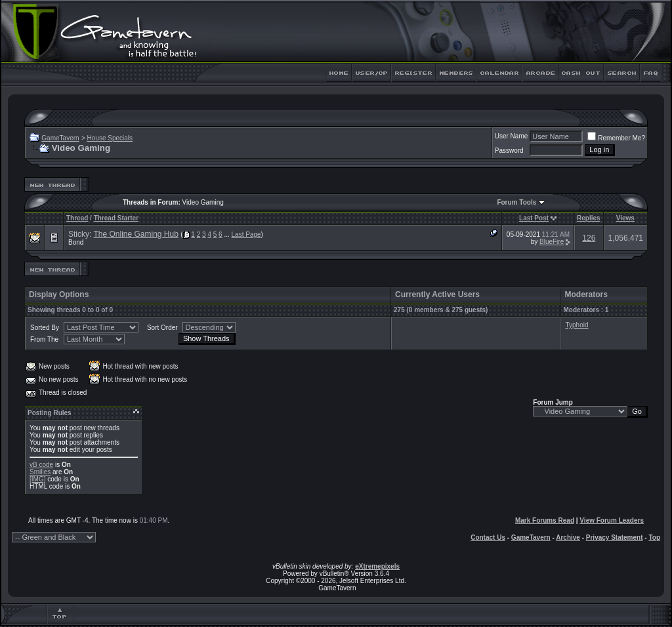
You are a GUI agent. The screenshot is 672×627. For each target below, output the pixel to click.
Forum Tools (516, 202)
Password (509, 151)
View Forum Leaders (612, 520)
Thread (77, 218)
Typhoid (577, 325)
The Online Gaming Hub (136, 234)
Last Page (246, 234)
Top (654, 537)
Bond (76, 242)
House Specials (110, 138)
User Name (512, 136)
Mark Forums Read (545, 520)
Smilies (40, 472)
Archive (568, 537)
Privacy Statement (615, 537)
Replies (589, 218)
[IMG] (37, 479)
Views (625, 218)
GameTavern (60, 138)
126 (589, 238)
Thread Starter (116, 218)
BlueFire (552, 242)
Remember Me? (616, 138)
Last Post (534, 218)
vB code (41, 465)
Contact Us (488, 537)
